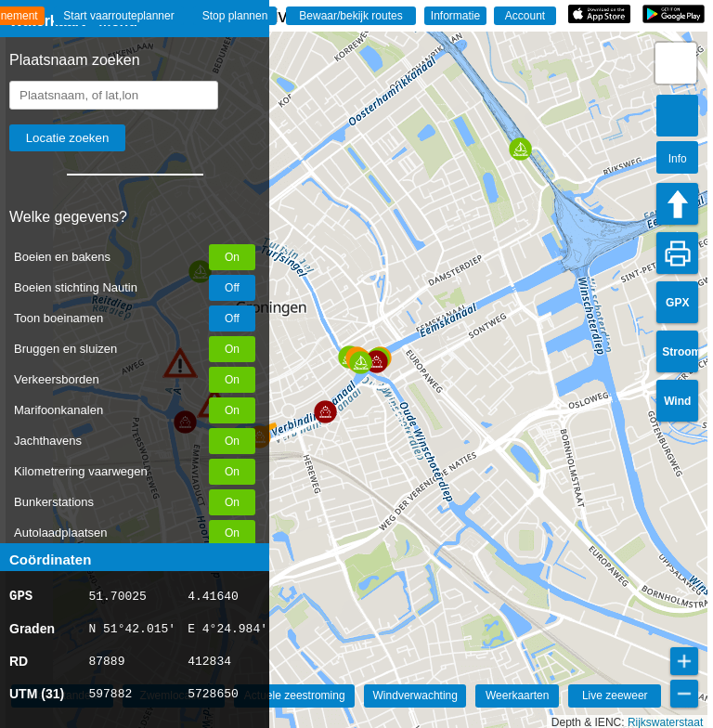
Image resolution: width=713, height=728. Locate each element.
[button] (325, 412)
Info (678, 159)
